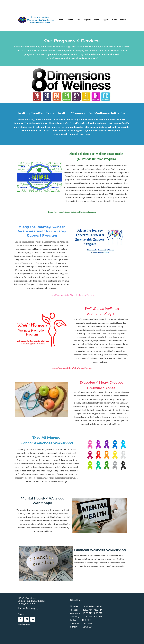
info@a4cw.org (24, 624)
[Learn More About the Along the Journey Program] (72, 295)
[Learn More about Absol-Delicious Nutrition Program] (72, 212)
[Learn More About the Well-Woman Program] (72, 368)
